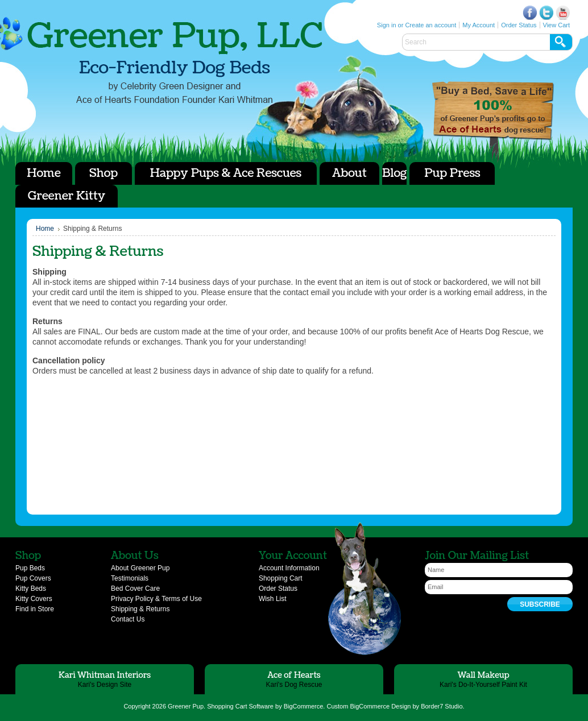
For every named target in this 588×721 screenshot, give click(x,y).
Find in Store (35, 609)
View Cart (556, 25)
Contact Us (128, 619)
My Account (479, 25)
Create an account (430, 25)
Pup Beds (30, 568)
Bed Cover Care (135, 589)
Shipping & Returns (140, 609)
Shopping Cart (281, 578)
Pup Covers (33, 578)
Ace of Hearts (493, 111)
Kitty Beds (31, 589)
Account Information (289, 568)
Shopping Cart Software (240, 706)
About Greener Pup (140, 568)
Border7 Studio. (442, 706)
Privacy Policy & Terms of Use (156, 599)
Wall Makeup (483, 675)
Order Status (519, 25)
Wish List (273, 599)
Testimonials (130, 578)
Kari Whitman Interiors (105, 675)
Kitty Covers (34, 599)
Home (45, 229)
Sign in (387, 25)
